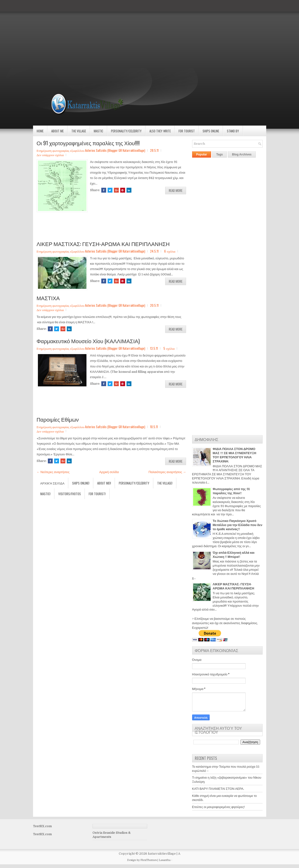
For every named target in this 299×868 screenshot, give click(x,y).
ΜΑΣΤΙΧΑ (48, 298)
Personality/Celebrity (126, 131)
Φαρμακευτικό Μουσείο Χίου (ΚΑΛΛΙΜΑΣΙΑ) (88, 341)
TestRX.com (42, 826)
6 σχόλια (170, 251)
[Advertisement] (146, 34)
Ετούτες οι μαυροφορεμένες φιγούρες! (218, 807)
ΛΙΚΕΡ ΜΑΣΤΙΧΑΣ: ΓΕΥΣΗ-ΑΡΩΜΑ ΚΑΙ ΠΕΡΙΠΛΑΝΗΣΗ (103, 244)
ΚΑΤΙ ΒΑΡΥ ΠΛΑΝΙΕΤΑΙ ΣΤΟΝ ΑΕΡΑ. (218, 789)
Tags (219, 154)
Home (40, 131)
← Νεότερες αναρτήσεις (53, 472)
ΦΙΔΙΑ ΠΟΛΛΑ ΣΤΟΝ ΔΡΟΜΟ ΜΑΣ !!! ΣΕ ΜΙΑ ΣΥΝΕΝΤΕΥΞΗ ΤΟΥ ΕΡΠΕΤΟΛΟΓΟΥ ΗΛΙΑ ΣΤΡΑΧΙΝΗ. (235, 455)
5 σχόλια (169, 348)
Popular (202, 154)
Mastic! (45, 494)
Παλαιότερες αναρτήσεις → (167, 472)
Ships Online (211, 131)
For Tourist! (97, 494)
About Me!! (104, 483)
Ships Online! (81, 483)
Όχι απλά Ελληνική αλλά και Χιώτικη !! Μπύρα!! (234, 555)
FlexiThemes (149, 860)
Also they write (160, 131)
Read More (176, 190)
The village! (165, 483)
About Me (57, 131)
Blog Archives (242, 154)
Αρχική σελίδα (109, 472)
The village (79, 131)
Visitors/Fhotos (70, 494)
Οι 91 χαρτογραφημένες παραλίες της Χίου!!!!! (88, 143)
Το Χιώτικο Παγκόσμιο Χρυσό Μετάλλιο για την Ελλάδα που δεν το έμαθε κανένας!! (238, 525)
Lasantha (165, 860)
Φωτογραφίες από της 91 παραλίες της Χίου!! (231, 491)
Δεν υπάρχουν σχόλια (50, 155)
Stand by (233, 131)
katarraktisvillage (162, 854)
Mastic (98, 131)
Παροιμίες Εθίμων (58, 419)
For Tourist (187, 131)
